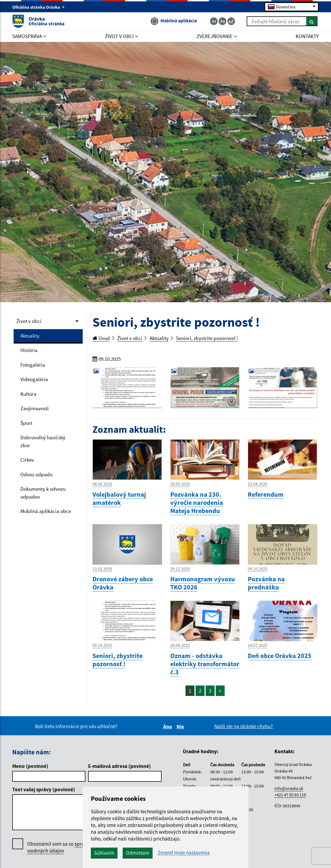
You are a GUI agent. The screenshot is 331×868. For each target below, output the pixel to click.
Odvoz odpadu (36, 474)
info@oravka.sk (289, 788)
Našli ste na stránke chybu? (244, 726)
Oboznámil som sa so (65, 847)
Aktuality (30, 336)
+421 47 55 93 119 (290, 795)
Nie (181, 727)
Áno (168, 727)
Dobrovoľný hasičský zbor (43, 441)
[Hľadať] (312, 21)
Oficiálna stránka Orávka (38, 7)
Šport (26, 423)
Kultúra (28, 394)
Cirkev (27, 460)
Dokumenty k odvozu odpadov (43, 493)
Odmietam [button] (138, 853)
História (29, 350)
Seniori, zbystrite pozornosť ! (207, 338)
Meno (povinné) (30, 766)
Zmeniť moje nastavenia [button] (184, 853)
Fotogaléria (33, 365)
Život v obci (29, 321)
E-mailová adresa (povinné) (120, 766)
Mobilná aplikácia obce (46, 511)
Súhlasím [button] (104, 853)
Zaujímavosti (35, 408)
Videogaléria (34, 379)
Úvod (101, 338)
